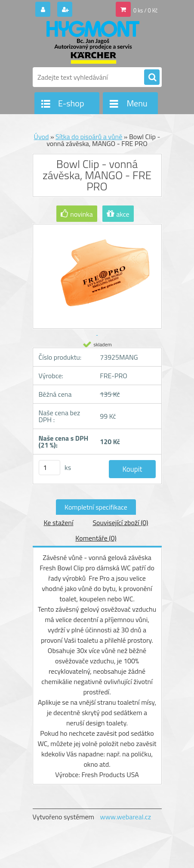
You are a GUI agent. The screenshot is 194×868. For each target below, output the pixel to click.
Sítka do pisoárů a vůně (89, 137)
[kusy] (49, 468)
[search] (152, 78)
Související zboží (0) (120, 523)
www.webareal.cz (125, 817)
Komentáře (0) (96, 538)
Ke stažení (58, 523)
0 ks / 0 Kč (146, 10)
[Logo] (92, 42)
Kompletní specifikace (96, 507)
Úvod (42, 137)
